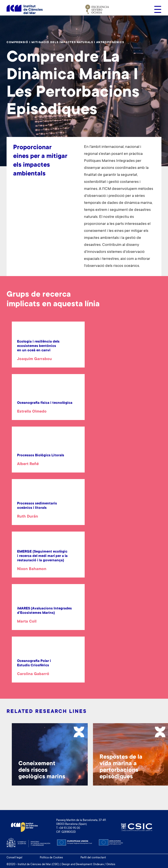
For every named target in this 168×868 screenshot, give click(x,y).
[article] (48, 351)
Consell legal (14, 858)
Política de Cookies (51, 858)
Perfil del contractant (93, 858)
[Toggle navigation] (156, 9)
